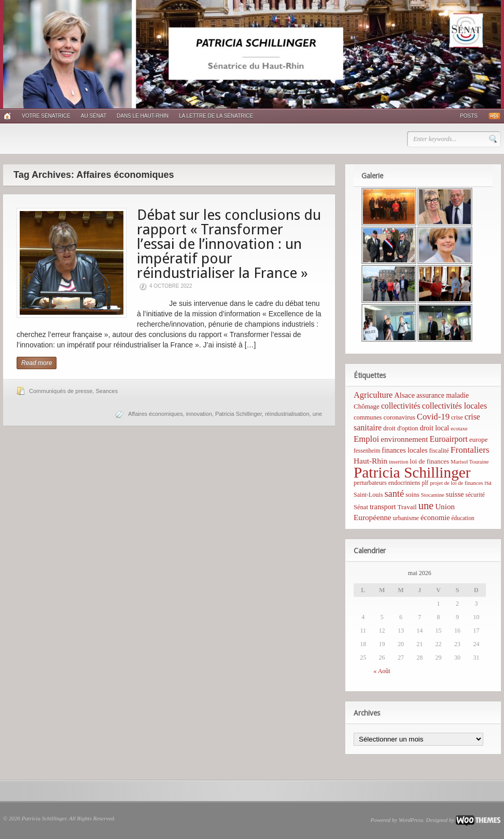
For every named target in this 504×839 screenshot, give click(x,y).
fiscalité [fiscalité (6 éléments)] (439, 451)
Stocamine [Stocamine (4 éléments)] (433, 495)
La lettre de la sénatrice (216, 116)
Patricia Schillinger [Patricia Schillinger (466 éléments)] (412, 472)
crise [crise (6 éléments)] (457, 417)
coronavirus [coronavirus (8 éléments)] (399, 417)
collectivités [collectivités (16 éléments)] (401, 406)
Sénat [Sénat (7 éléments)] (361, 507)
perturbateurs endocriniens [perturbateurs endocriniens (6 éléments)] (387, 483)
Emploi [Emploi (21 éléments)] (366, 439)
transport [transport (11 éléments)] (383, 507)
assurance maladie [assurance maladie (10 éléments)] (443, 395)
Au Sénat (94, 116)
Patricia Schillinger (239, 414)
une (317, 414)
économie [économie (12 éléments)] (435, 518)
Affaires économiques (156, 414)
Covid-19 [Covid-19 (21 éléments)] (433, 417)
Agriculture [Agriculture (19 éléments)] (373, 395)
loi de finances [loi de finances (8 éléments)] (429, 461)
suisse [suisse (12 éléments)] (455, 494)
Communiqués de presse (61, 391)
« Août (382, 671)
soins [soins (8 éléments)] (412, 494)
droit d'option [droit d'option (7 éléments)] (401, 428)
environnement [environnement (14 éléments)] (404, 439)
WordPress (411, 820)
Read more (37, 363)
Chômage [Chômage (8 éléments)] (367, 406)
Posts (469, 116)
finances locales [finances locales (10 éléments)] (404, 450)
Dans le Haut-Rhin (143, 116)
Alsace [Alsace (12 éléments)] (404, 395)
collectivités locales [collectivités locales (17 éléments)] (454, 406)
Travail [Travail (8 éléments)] (407, 507)
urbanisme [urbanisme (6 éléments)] (406, 518)
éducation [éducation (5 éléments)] (463, 518)
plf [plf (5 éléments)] (425, 483)
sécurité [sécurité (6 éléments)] (475, 495)
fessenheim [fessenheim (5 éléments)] (367, 451)
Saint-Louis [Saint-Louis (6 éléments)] (368, 495)
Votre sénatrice (46, 116)
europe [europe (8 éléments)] (478, 439)
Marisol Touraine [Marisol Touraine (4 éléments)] (470, 462)
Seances (107, 391)
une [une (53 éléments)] (426, 506)
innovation (199, 414)
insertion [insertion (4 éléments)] (398, 462)
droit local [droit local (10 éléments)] (435, 428)
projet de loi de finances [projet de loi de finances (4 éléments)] (456, 483)
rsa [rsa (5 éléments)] (488, 483)
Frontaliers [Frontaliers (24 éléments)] (470, 450)
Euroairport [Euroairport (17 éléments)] (449, 439)
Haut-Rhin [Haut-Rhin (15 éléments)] (370, 461)
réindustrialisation (287, 414)
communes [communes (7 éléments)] (368, 417)
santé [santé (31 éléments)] (394, 494)
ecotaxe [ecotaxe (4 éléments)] (459, 429)
